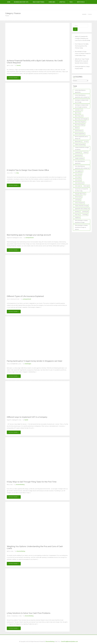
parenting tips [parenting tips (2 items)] (85, 212)
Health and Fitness (39, 2)
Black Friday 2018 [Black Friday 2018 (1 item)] (79, 116)
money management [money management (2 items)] (80, 203)
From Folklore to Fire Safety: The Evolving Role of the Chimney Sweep (82, 46)
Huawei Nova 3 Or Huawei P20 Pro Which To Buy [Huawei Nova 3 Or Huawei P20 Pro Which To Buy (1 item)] (82, 190)
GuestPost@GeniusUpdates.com (69, 641)
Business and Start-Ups (21, 2)
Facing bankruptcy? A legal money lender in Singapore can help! (34, 361)
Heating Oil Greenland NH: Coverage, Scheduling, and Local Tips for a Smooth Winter (83, 38)
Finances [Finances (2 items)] (86, 152)
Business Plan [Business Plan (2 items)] (78, 142)
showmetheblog (20, 485)
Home (9, 2)
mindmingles (28, 364)
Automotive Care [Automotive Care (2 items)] (79, 110)
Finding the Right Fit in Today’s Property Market (82, 68)
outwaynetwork (30, 238)
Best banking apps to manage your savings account (29, 235)
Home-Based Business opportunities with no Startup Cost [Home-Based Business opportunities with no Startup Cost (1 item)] (82, 167)
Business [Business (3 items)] (77, 128)
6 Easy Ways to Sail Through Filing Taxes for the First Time (32, 482)
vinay (17, 173)
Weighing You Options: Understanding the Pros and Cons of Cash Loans (35, 547)
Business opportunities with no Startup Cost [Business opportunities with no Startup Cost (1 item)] (81, 138)
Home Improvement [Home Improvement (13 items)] (79, 183)
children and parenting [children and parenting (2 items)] (80, 145)
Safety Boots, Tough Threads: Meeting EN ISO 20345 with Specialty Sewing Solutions (82, 61)
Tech (71, 2)
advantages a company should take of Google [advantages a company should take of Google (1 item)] (82, 101)
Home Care (52, 2)
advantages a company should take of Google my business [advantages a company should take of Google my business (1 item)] (82, 106)
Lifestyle (63, 2)
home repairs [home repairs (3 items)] (86, 186)
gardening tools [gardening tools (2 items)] (78, 155)
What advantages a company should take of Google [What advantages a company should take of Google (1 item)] (81, 221)
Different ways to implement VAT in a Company (27, 417)
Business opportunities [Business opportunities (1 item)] (80, 134)
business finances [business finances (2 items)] (79, 131)
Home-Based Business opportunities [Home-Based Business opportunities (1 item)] (80, 162)
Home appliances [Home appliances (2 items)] (79, 171)
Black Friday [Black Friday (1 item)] (78, 113)
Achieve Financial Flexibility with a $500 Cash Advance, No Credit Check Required (35, 62)
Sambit (26, 420)
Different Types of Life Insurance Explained (25, 296)
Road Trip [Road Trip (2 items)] (77, 215)
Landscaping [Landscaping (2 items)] (78, 200)
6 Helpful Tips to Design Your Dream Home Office (28, 170)
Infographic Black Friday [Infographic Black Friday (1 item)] (80, 194)
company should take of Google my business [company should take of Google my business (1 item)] (82, 148)
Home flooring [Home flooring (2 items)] (78, 180)
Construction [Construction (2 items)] (78, 152)
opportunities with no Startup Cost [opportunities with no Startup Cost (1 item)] (82, 209)
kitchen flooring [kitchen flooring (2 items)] (78, 197)
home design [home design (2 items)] (78, 177)
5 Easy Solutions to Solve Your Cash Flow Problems (29, 613)
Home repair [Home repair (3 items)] (78, 186)
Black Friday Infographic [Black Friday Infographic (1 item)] (80, 122)
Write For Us (81, 2)
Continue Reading (14, 78)
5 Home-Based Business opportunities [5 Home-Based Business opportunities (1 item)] (80, 91)
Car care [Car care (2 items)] (86, 142)
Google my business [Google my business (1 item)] (79, 158)
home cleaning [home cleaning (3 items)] (78, 174)
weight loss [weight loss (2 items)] (77, 218)
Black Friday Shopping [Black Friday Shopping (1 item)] (80, 125)
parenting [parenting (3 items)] (77, 212)
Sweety (19, 65)
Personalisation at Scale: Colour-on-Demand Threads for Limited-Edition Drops (83, 53)
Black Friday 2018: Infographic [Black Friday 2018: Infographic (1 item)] (81, 119)
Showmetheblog (50, 641)
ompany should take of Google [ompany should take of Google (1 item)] (82, 206)
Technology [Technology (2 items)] (85, 215)
